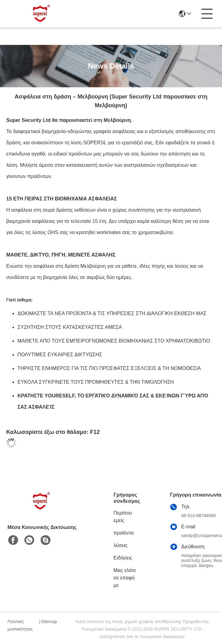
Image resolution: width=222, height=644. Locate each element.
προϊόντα (124, 533)
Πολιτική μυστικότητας (20, 625)
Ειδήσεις (123, 558)
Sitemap (49, 622)
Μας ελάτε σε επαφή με (125, 578)
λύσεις (121, 545)
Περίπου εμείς (123, 517)
